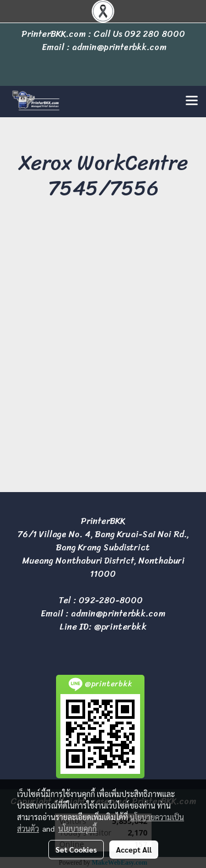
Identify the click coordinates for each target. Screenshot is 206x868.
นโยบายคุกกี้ (77, 828)
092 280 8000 (155, 34)
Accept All (134, 849)
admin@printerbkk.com (118, 613)
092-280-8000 (111, 600)
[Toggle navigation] (192, 101)
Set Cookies (76, 849)
